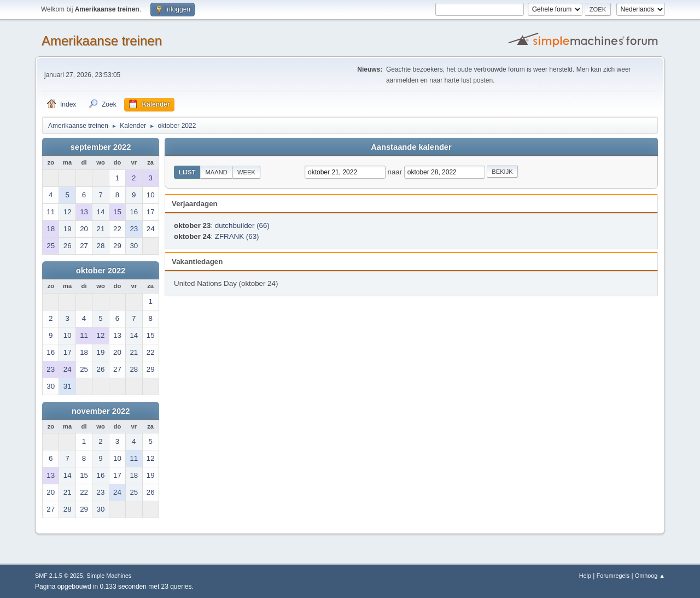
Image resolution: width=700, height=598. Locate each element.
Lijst (187, 172)
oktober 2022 (101, 271)
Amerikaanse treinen (102, 41)
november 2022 (101, 411)
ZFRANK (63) (237, 236)
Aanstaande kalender (411, 147)
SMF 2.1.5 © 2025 (59, 576)
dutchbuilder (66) (242, 225)
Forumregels (613, 576)
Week (246, 172)
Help (585, 576)
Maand (216, 172)
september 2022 (101, 147)
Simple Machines (109, 576)
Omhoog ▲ (650, 576)
